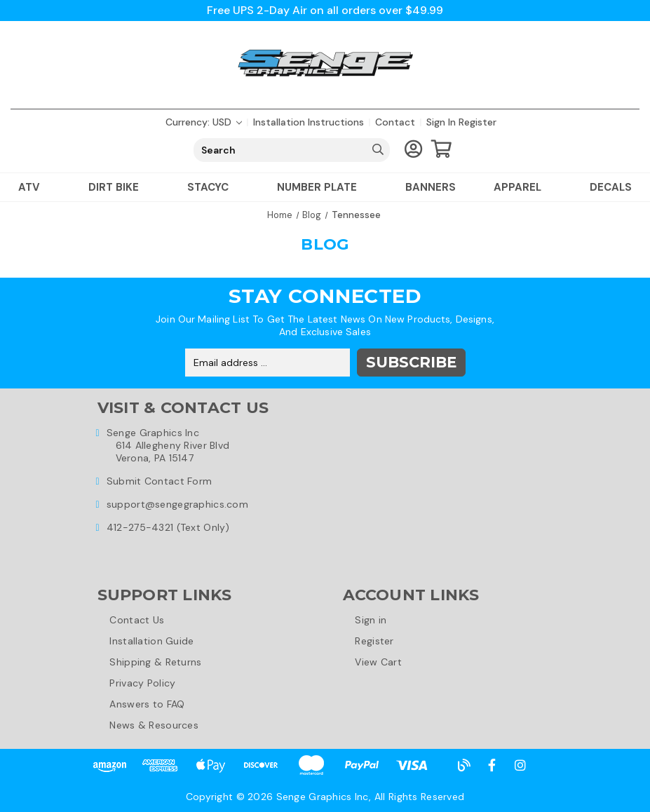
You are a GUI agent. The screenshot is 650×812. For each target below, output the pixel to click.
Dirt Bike (119, 187)
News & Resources (154, 725)
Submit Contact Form (159, 481)
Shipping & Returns (156, 662)
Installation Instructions (309, 122)
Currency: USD (204, 122)
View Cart (379, 662)
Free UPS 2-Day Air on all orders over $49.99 (325, 10)
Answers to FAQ (148, 704)
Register (478, 122)
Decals (611, 187)
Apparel (523, 187)
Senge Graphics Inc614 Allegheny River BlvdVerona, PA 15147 (168, 445)
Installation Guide (152, 641)
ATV (34, 187)
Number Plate (322, 187)
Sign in (441, 122)
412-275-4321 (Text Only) (168, 527)
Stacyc (213, 187)
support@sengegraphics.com (177, 504)
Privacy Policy (143, 683)
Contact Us (137, 620)
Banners (431, 187)
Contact (395, 122)
